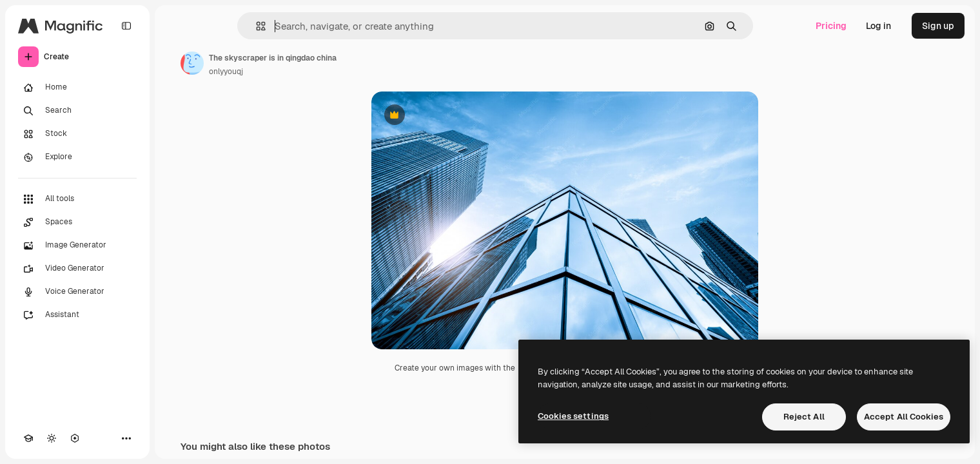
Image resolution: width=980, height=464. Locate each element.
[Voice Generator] (77, 292)
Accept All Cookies (904, 417)
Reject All (804, 417)
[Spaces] (77, 222)
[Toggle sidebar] (126, 26)
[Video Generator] (77, 269)
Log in (878, 26)
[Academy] (28, 438)
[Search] (77, 111)
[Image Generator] (77, 246)
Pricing (831, 26)
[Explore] (77, 157)
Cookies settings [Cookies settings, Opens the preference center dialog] (573, 416)
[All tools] (77, 199)
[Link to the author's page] (192, 63)
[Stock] (77, 134)
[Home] (77, 88)
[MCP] (75, 438)
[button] (256, 26)
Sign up (938, 26)
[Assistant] (77, 315)
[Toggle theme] (52, 438)
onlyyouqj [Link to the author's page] (226, 72)
